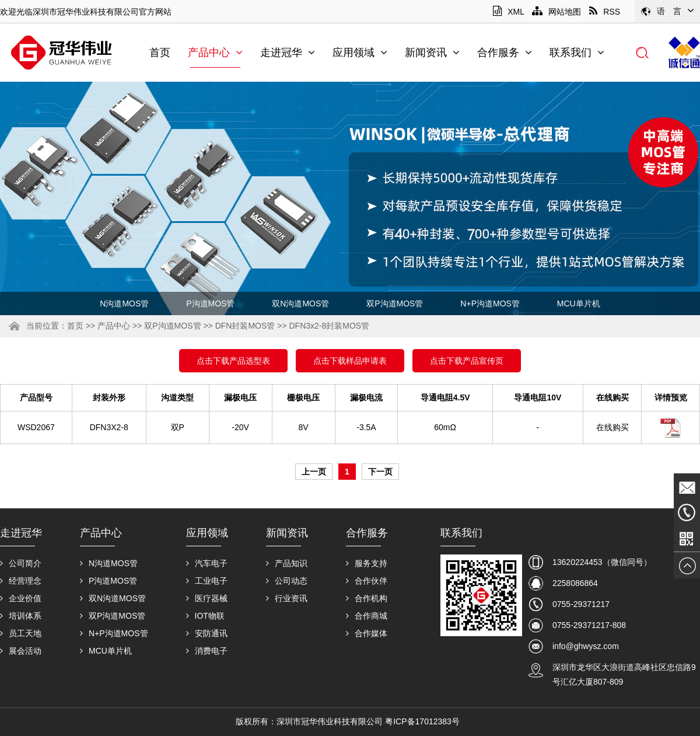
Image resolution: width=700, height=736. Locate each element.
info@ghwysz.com (586, 646)
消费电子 (207, 651)
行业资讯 (287, 598)
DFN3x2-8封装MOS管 (329, 326)
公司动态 (287, 581)
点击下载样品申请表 (350, 361)
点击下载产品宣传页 (467, 361)
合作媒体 (367, 633)
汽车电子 (207, 563)
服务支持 (367, 563)
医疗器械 (207, 598)
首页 (160, 53)
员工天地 (21, 633)
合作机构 (367, 598)
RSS (605, 12)
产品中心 (215, 53)
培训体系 (21, 616)
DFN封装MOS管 (245, 326)
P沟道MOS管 (210, 304)
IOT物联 (205, 616)
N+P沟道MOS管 (490, 304)
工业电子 (207, 581)
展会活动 (21, 651)
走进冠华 (288, 53)
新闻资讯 (432, 53)
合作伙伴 (367, 581)
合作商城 (367, 616)
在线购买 (612, 427)
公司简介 (21, 563)
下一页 (380, 472)
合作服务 (505, 53)
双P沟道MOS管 (395, 304)
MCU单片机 (579, 304)
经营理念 (21, 581)
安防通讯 (207, 633)
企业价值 (21, 598)
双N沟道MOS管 (300, 304)
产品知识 (287, 563)
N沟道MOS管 (124, 304)
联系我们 (577, 53)
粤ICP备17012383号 (422, 721)
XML (508, 12)
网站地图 (556, 12)
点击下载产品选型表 (233, 361)
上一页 (314, 472)
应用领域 (360, 53)
